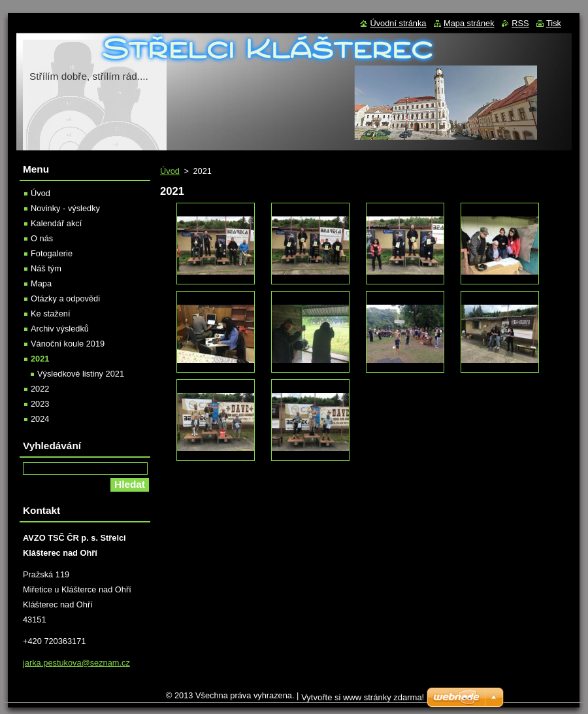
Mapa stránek (469, 23)
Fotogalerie (52, 253)
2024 (40, 419)
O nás (42, 238)
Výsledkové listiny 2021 (81, 374)
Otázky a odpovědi (65, 298)
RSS (520, 23)
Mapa (41, 283)
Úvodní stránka (398, 23)
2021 (40, 359)
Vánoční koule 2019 (68, 344)
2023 (40, 404)
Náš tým (46, 268)
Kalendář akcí (56, 223)
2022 (40, 389)
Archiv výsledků (60, 329)
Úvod (170, 171)
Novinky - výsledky (65, 208)
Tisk (554, 23)
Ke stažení (50, 314)
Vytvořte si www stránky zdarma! (363, 697)
